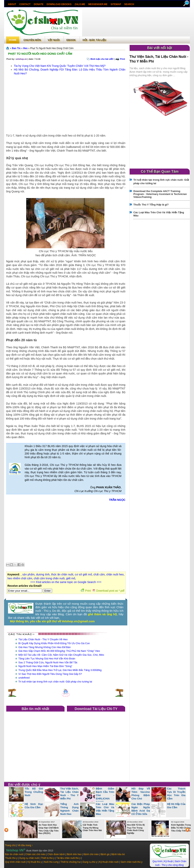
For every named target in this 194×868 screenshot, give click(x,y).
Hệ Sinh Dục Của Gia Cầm (34, 806)
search (129, 4)
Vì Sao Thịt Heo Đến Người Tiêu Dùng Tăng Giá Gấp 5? (50, 674)
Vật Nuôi (54, 40)
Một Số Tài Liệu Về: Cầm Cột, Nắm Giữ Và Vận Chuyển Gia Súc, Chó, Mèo (61, 655)
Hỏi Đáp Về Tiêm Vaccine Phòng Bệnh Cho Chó (141, 794)
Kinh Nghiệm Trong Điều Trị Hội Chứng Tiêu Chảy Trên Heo (181, 828)
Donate (39, 4)
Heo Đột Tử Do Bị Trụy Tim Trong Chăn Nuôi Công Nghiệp (136, 829)
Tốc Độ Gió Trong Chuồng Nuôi (34, 792)
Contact (25, 4)
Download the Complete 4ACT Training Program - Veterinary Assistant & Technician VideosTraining (160, 194)
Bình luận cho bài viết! (102, 59)
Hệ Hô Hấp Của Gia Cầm (176, 806)
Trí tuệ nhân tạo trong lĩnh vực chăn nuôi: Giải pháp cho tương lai (55, 682)
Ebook (71, 40)
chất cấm (99, 574)
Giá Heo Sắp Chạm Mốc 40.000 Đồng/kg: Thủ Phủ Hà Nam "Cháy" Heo (59, 651)
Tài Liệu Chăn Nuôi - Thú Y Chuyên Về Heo (43, 639)
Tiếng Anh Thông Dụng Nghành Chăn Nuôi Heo (69, 809)
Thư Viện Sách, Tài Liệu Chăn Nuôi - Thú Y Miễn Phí (69, 794)
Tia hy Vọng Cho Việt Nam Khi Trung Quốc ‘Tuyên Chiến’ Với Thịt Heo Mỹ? (60, 66)
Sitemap (116, 4)
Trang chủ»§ (8, 48)
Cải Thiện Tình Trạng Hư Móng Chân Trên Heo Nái (92, 828)
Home (13, 40)
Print (123, 59)
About (12, 4)
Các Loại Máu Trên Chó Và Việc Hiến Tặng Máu (105, 809)
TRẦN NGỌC (117, 500)
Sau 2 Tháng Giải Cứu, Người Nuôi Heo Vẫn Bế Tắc (48, 662)
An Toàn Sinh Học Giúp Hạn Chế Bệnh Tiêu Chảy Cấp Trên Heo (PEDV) (49, 829)
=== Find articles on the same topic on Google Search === (66, 582)
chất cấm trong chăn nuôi (49, 578)
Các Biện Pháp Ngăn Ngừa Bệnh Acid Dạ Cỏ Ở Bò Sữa (141, 809)
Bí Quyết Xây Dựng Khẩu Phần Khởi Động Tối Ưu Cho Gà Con (54, 643)
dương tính (43, 574)
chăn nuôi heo (115, 574)
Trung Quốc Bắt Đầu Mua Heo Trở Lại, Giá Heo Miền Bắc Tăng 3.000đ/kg (60, 670)
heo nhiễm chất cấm (20, 578)
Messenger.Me (98, 4)
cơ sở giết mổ (83, 574)
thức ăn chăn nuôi (62, 574)
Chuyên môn (32, 40)
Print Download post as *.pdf (103, 591)
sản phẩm (28, 574)
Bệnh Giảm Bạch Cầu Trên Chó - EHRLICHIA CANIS (105, 795)
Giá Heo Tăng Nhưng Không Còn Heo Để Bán (44, 647)
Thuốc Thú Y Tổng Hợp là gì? (151, 205)
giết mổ (71, 578)
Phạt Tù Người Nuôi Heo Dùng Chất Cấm (40, 54)
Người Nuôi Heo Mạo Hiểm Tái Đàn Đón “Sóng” (45, 666)
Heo (25, 48)
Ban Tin (16, 48)
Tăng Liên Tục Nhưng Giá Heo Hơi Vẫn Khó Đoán (47, 659)
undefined (24, 678)
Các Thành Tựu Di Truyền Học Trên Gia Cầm (176, 794)
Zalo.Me (80, 4)
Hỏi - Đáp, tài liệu (94, 40)
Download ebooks (59, 4)
